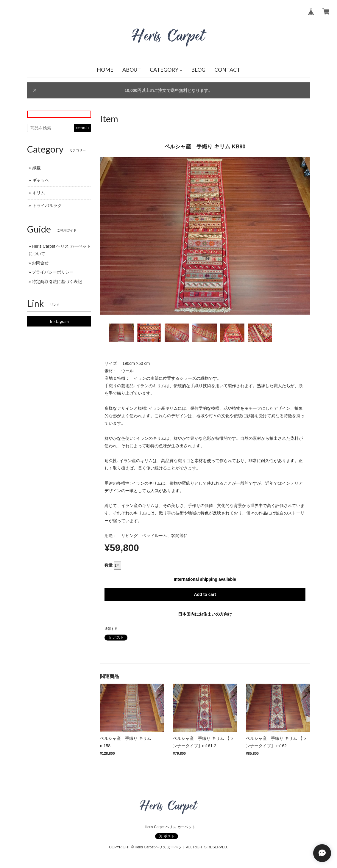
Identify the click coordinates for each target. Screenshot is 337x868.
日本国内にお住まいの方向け (205, 614)
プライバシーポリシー (53, 272)
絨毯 (37, 168)
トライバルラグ (47, 205)
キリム (39, 193)
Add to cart (205, 594)
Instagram (59, 321)
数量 (109, 565)
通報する (111, 629)
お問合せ (40, 263)
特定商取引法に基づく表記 (57, 282)
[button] (166, 70)
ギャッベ (41, 180)
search (82, 128)
